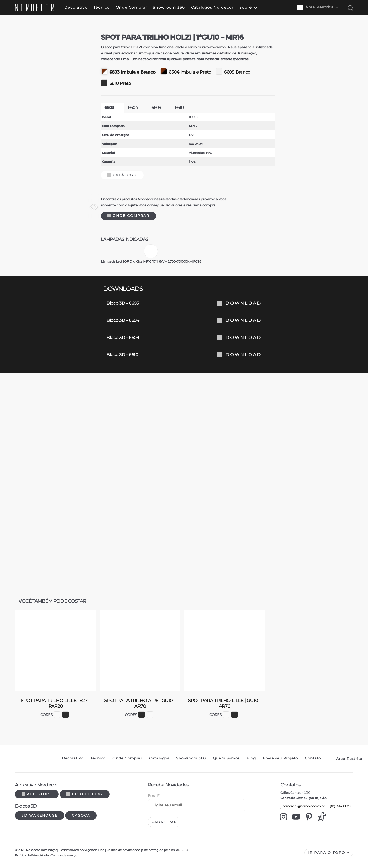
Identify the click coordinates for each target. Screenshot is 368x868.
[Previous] (40, 207)
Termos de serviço (64, 855)
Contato (313, 758)
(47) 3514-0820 (339, 806)
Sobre (246, 7)
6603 (191, 108)
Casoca (81, 815)
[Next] (148, 207)
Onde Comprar (131, 7)
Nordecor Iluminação (42, 850)
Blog (251, 758)
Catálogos (159, 758)
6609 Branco (315, 71)
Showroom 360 (169, 7)
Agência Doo (95, 850)
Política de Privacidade (32, 855)
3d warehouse (40, 815)
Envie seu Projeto (280, 758)
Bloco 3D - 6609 (184, 338)
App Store (37, 794)
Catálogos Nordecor (212, 7)
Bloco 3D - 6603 (184, 303)
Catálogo (204, 175)
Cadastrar (164, 822)
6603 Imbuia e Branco (210, 71)
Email (154, 796)
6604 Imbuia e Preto (268, 71)
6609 (238, 108)
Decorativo (76, 7)
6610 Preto (198, 83)
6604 (215, 108)
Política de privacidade (123, 850)
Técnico (102, 7)
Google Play (85, 794)
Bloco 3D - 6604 (184, 320)
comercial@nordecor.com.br (303, 806)
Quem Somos (226, 758)
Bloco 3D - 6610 (184, 355)
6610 (261, 108)
